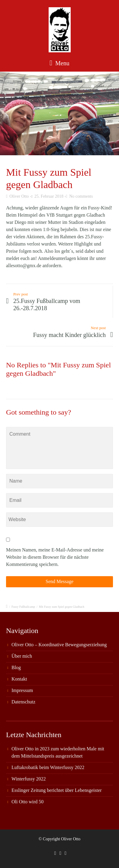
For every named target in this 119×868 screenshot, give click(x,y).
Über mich (22, 656)
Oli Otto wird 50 (27, 802)
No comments (81, 196)
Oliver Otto (19, 196)
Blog (16, 667)
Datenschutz (23, 702)
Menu (59, 63)
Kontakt (19, 679)
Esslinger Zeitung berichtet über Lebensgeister (57, 790)
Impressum (22, 690)
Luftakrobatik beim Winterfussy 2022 (48, 767)
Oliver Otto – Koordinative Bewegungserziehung (59, 645)
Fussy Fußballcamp (23, 607)
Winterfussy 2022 (29, 779)
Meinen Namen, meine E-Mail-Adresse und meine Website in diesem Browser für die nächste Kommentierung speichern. (55, 557)
